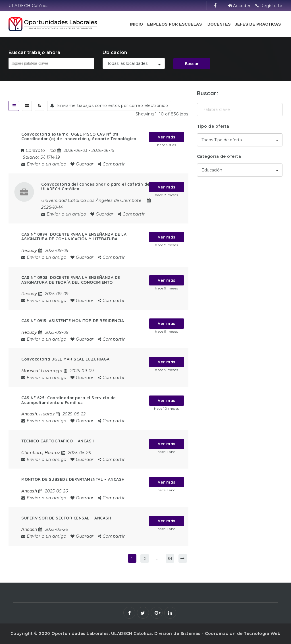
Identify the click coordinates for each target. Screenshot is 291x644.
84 (170, 558)
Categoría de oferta (219, 156)
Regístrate (269, 6)
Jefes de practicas (258, 24)
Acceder (239, 6)
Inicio (136, 24)
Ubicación (115, 52)
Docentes (219, 24)
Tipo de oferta (213, 126)
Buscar (192, 64)
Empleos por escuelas (175, 24)
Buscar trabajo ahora (34, 52)
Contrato (33, 150)
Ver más (167, 137)
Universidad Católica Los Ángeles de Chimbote (91, 200)
